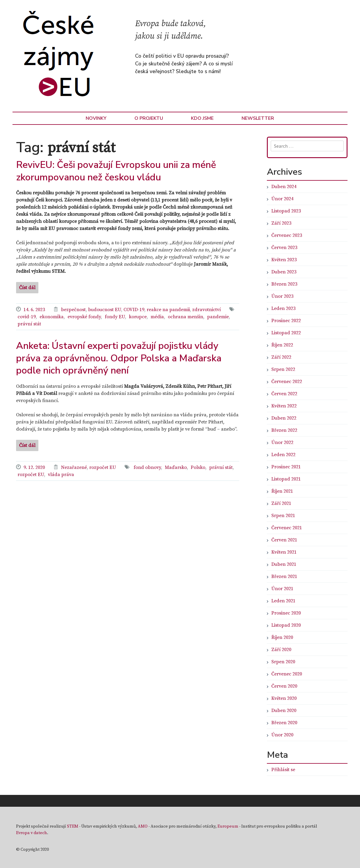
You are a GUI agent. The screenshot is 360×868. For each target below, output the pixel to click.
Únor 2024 (282, 199)
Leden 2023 (283, 308)
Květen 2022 (284, 406)
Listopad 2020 (286, 625)
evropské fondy (84, 317)
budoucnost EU (105, 310)
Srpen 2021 (283, 516)
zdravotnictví (206, 310)
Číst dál (27, 288)
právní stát (29, 324)
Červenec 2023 (287, 235)
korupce (138, 317)
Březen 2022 (284, 430)
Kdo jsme (202, 118)
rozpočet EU (103, 467)
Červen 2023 (284, 248)
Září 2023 (281, 223)
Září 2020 (281, 650)
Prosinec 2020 (286, 613)
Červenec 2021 (287, 528)
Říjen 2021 (282, 491)
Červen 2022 (284, 394)
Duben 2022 (284, 418)
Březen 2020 (284, 723)
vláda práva (61, 475)
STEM (73, 826)
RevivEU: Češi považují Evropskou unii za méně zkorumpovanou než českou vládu (116, 171)
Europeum (228, 826)
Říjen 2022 (282, 345)
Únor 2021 (282, 589)
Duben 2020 (284, 711)
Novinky (96, 118)
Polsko (198, 467)
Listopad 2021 (286, 479)
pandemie (218, 317)
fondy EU (115, 317)
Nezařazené (74, 467)
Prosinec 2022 (286, 321)
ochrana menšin (186, 317)
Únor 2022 (282, 442)
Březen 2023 (284, 284)
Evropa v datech (32, 833)
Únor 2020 (282, 735)
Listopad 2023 (286, 211)
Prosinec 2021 (286, 467)
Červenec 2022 (287, 382)
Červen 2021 (284, 540)
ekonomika (52, 317)
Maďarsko (176, 467)
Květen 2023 (284, 260)
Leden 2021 (283, 601)
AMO (143, 826)
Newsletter (258, 118)
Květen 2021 (284, 552)
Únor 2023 (282, 296)
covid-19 (27, 317)
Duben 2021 (284, 564)
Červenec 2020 (287, 674)
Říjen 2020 (282, 637)
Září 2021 (281, 503)
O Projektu (149, 118)
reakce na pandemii (168, 310)
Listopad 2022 (286, 333)
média (157, 317)
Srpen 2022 (283, 369)
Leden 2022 (283, 455)
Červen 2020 (284, 686)
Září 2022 (281, 357)
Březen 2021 (284, 576)
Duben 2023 (284, 272)
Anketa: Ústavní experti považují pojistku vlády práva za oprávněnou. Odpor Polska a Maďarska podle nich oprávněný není (119, 358)
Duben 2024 (284, 187)
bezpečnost (73, 310)
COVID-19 (134, 310)
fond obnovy (147, 467)
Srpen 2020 (283, 662)
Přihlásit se (283, 770)
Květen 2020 (284, 698)
